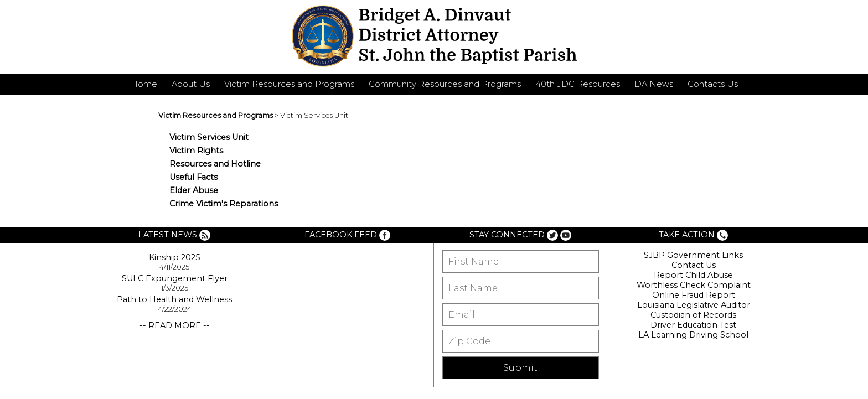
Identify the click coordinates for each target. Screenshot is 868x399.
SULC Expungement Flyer (175, 278)
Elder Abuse (194, 190)
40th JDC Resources (578, 84)
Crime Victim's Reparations (224, 204)
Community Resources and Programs (445, 84)
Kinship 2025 (174, 257)
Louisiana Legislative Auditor (694, 305)
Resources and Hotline (215, 164)
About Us (191, 84)
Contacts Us (713, 84)
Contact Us (694, 265)
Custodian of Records (693, 315)
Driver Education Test (693, 325)
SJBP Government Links (693, 255)
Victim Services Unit (209, 137)
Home (144, 84)
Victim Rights (196, 151)
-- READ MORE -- (175, 325)
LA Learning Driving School (693, 335)
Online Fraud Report (694, 295)
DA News (654, 84)
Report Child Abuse (693, 275)
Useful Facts (193, 177)
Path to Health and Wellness (174, 299)
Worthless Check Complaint (694, 285)
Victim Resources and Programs (289, 84)
